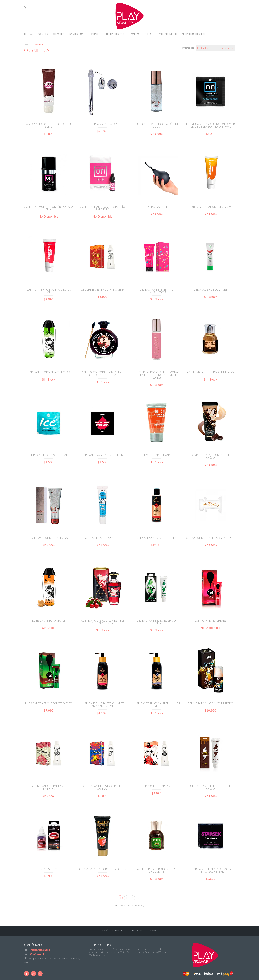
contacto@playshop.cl (39, 950)
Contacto (137, 931)
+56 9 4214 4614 (36, 954)
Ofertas (29, 34)
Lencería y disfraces (115, 34)
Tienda (153, 931)
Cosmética (59, 34)
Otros (148, 34)
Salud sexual (77, 34)
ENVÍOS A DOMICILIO (167, 34)
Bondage (94, 34)
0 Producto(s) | (193, 34)
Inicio (27, 44)
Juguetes (43, 34)
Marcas (135, 34)
